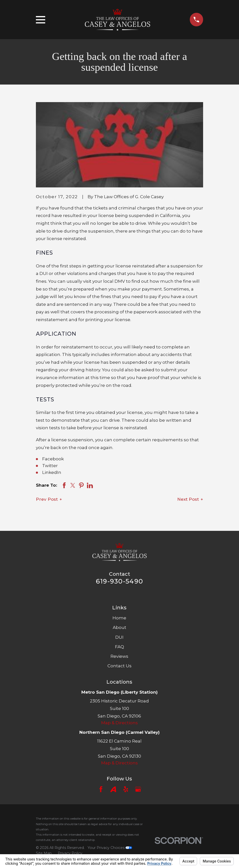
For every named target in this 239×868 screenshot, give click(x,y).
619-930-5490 (119, 581)
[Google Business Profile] (138, 789)
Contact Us (119, 666)
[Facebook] (101, 789)
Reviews (119, 656)
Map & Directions (119, 723)
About (119, 627)
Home (119, 618)
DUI (119, 637)
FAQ (119, 647)
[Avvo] (113, 789)
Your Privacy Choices (110, 848)
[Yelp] (126, 789)
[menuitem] (44, 853)
